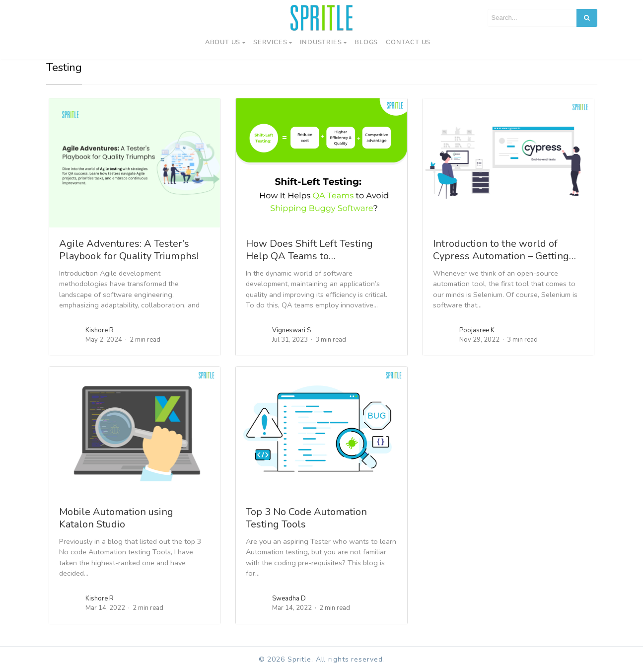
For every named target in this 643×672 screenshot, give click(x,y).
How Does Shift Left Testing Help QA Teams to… (309, 250)
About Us (223, 42)
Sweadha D (289, 598)
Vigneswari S (291, 330)
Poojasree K (477, 330)
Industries (321, 42)
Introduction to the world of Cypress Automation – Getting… (504, 250)
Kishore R (100, 330)
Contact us (408, 42)
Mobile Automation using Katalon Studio (116, 518)
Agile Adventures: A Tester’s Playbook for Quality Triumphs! (129, 250)
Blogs (366, 42)
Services (270, 42)
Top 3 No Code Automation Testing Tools (306, 518)
